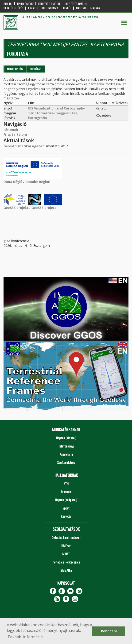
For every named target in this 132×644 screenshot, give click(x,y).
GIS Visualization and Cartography (56, 108)
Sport (66, 508)
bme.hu (8, 4)
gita (7, 241)
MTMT (66, 554)
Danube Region (38, 182)
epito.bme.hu (25, 4)
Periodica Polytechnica (66, 562)
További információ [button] (25, 637)
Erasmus (66, 492)
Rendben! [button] (109, 631)
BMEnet (66, 546)
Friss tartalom (15, 134)
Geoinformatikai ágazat (24, 146)
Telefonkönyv (49, 8)
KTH (66, 483)
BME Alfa (66, 570)
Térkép (67, 8)
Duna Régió (13, 182)
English (81, 8)
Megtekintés (15, 69)
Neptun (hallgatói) (66, 500)
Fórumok (11, 130)
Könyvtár (66, 516)
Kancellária (66, 454)
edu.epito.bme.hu (49, 4)
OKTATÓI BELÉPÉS (14, 8)
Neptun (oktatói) (66, 438)
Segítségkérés (66, 462)
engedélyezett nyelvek (22, 89)
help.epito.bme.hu (76, 4)
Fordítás (36, 69)
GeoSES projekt (16, 208)
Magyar (95, 8)
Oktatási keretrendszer (66, 537)
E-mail (32, 8)
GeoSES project (44, 208)
